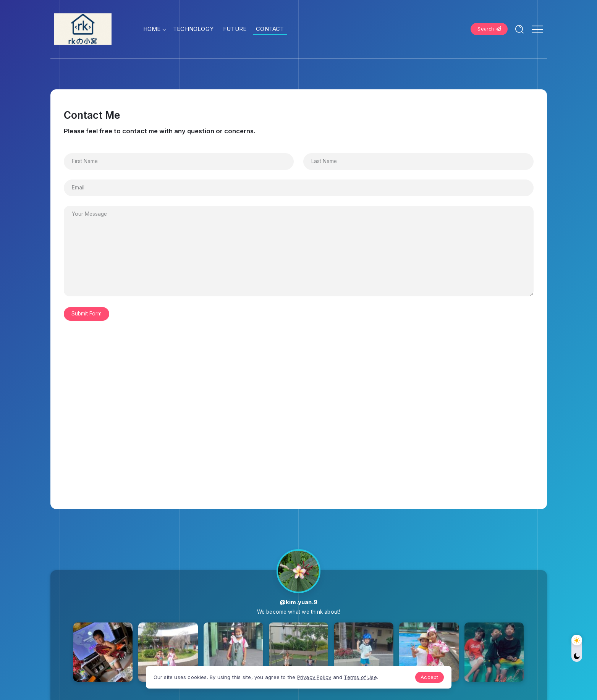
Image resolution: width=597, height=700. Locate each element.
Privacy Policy (314, 677)
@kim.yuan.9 (298, 602)
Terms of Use (360, 677)
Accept (429, 677)
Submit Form (87, 314)
